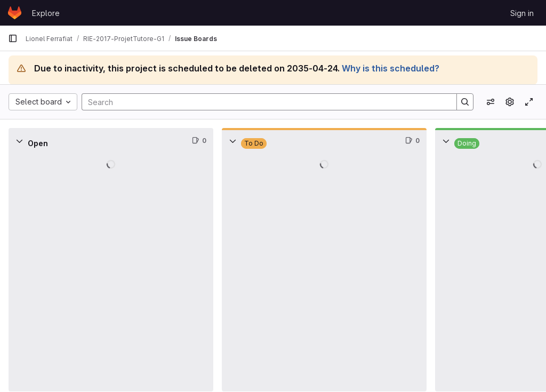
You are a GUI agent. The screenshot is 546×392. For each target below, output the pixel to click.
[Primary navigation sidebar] (13, 38)
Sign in (522, 13)
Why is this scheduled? (391, 68)
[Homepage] (15, 13)
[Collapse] (19, 141)
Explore (46, 13)
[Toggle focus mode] (529, 102)
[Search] (264, 102)
